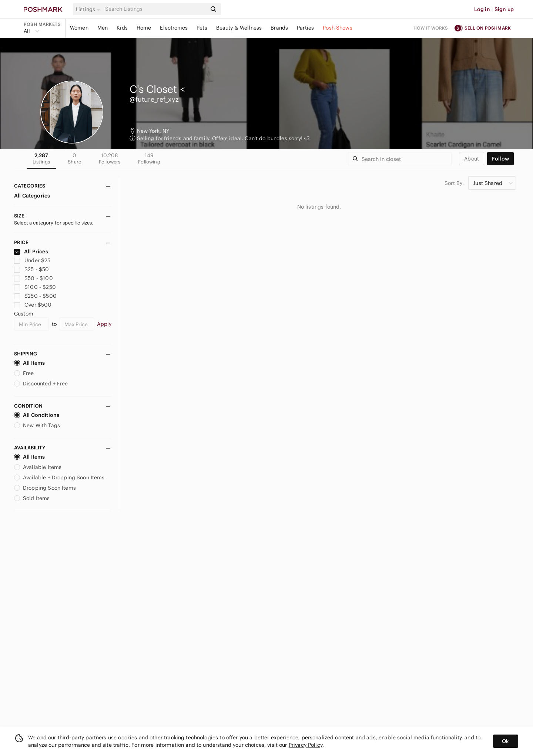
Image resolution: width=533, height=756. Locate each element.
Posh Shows (338, 28)
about (472, 159)
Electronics (174, 28)
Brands (279, 28)
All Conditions (37, 415)
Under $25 (32, 260)
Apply (104, 324)
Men (103, 28)
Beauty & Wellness (239, 28)
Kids (122, 28)
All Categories (32, 196)
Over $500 (33, 305)
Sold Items (32, 498)
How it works (431, 28)
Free (24, 373)
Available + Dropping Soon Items (59, 477)
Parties (305, 28)
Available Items (38, 467)
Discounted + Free (41, 384)
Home (144, 28)
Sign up (504, 9)
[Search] (155, 9)
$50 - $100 (33, 278)
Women (79, 28)
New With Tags (37, 425)
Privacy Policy (306, 745)
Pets (202, 28)
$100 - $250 (35, 287)
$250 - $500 (35, 296)
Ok (505, 741)
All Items (29, 363)
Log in (482, 9)
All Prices (31, 252)
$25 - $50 (32, 269)
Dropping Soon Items (45, 488)
